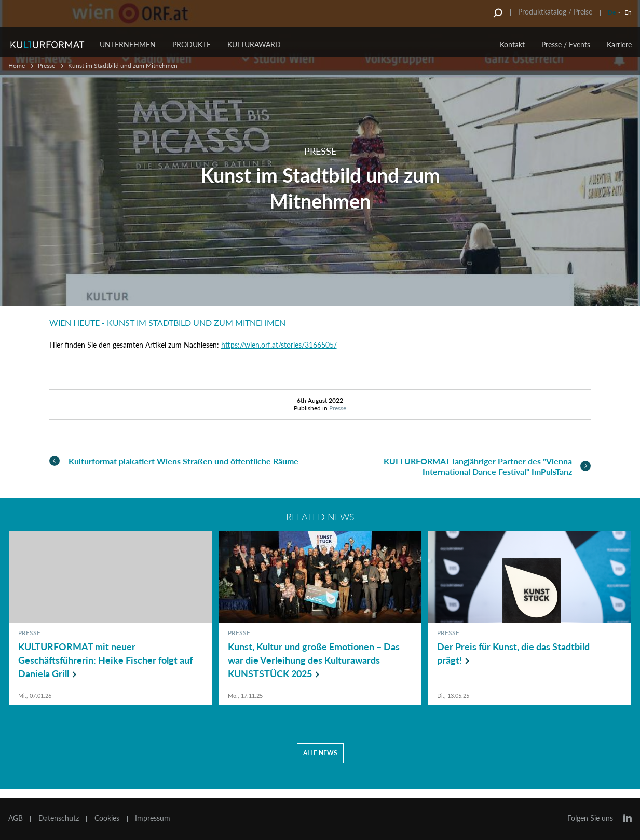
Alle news (320, 762)
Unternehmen (128, 44)
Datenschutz (59, 818)
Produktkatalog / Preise (555, 12)
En (628, 12)
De (612, 12)
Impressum (153, 818)
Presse (46, 66)
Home (17, 66)
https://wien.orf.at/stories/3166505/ (279, 345)
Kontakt (512, 44)
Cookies (107, 818)
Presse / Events (566, 44)
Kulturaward (254, 44)
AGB (16, 818)
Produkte (192, 44)
